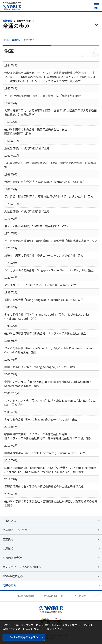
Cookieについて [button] (32, 629)
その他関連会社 (12, 558)
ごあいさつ (9, 521)
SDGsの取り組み (13, 576)
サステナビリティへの (22, 567)
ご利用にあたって (53, 596)
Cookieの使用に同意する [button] (24, 637)
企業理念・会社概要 (15, 530)
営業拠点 (8, 539)
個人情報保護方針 (26, 596)
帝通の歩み (9, 585)
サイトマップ (78, 596)
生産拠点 (8, 548)
